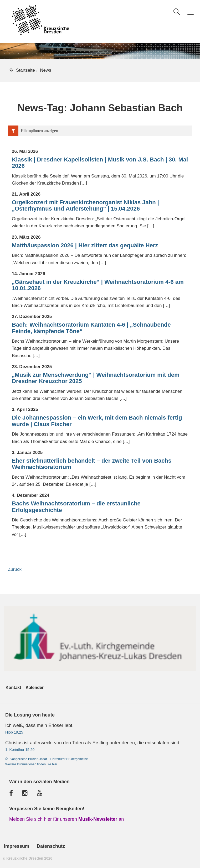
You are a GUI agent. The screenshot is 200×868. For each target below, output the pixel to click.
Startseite (25, 70)
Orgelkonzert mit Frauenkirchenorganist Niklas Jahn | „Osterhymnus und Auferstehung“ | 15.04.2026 (85, 206)
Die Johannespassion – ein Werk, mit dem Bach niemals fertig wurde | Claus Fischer (97, 421)
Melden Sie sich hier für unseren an (66, 819)
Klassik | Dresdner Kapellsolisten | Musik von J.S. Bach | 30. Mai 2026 (100, 163)
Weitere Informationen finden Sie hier (31, 764)
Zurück (15, 569)
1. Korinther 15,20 (20, 750)
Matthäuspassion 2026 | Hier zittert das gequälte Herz (85, 245)
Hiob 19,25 (14, 732)
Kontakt (13, 687)
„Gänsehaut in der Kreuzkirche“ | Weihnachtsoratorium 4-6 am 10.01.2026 (98, 285)
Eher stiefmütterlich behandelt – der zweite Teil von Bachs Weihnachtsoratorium (92, 464)
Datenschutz (51, 846)
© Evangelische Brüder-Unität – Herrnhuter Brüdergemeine (47, 759)
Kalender (35, 687)
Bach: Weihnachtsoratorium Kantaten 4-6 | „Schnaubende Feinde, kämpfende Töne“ (91, 328)
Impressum (17, 846)
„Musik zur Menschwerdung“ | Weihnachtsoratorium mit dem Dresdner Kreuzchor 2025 (96, 378)
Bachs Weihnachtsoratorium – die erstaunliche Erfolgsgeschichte (76, 507)
